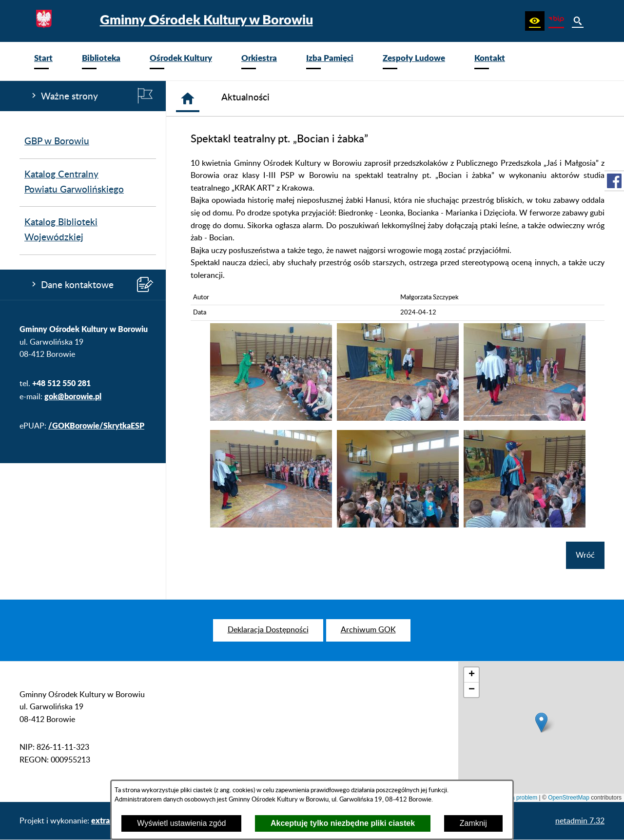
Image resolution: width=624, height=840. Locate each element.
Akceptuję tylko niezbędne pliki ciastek (343, 823)
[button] (535, 21)
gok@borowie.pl (73, 396)
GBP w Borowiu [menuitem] (57, 142)
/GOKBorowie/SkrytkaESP (96, 425)
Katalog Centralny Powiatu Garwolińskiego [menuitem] (74, 182)
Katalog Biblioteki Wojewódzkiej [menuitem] (61, 230)
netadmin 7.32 (580, 821)
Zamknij (473, 823)
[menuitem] (43, 61)
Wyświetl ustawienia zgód (181, 823)
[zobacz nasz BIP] (556, 21)
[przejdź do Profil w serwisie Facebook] (614, 181)
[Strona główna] (188, 98)
